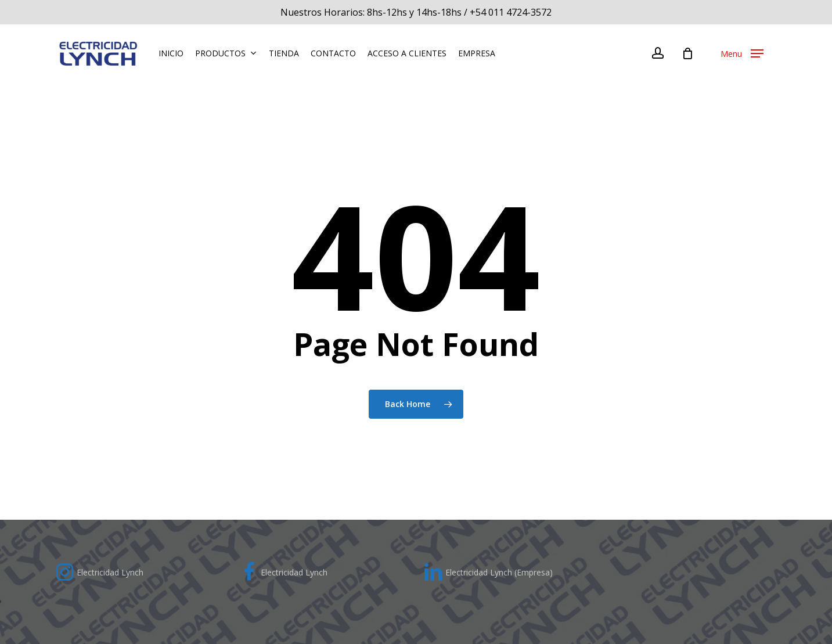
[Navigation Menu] (742, 55)
